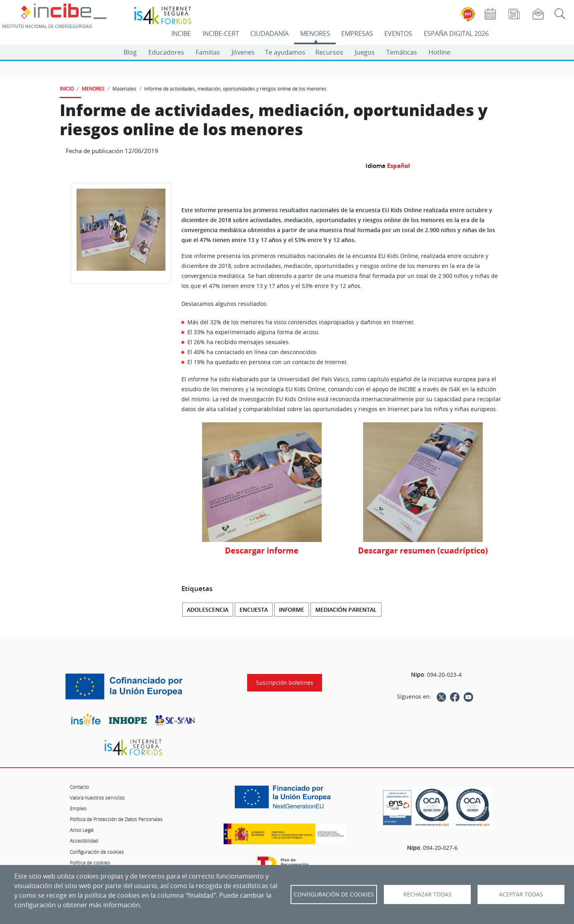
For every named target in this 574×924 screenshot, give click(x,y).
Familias (208, 52)
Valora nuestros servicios (97, 798)
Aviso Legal (82, 830)
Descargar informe (262, 551)
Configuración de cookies (97, 852)
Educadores (166, 52)
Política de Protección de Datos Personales (116, 819)
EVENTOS (398, 33)
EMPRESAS (357, 33)
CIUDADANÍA (269, 33)
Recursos (329, 52)
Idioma (375, 166)
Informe (292, 610)
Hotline (439, 52)
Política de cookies (90, 863)
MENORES (315, 33)
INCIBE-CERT (221, 33)
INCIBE (181, 33)
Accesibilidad (84, 841)
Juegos (365, 52)
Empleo (78, 808)
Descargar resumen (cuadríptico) (423, 551)
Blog (130, 52)
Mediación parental (346, 610)
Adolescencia (208, 610)
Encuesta (254, 610)
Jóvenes (243, 52)
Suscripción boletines (285, 683)
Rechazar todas (428, 894)
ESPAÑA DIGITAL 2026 (456, 33)
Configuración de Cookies (334, 894)
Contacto (79, 787)
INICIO (67, 89)
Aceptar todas (521, 894)
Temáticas (402, 52)
